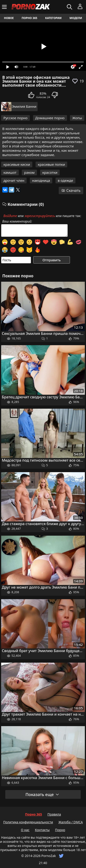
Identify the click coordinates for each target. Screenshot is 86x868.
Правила (54, 814)
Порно (60, 830)
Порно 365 (29, 18)
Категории (53, 18)
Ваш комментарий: (17, 221)
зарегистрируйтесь (40, 216)
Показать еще (42, 794)
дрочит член (14, 180)
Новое (9, 18)
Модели (76, 18)
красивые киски (17, 164)
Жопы (77, 118)
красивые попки (51, 164)
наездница (41, 180)
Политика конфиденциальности (28, 822)
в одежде (65, 180)
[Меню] (5, 7)
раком (29, 172)
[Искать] (70, 7)
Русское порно (15, 118)
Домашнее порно (50, 118)
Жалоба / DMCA (71, 822)
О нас (25, 830)
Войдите (10, 216)
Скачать (71, 190)
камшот (10, 172)
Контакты (42, 830)
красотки (50, 172)
